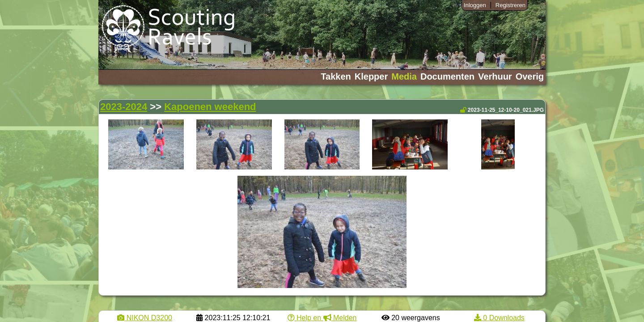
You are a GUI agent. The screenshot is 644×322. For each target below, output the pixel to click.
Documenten (447, 76)
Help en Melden (322, 318)
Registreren (511, 5)
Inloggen (475, 5)
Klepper (371, 76)
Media (404, 76)
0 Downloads (499, 318)
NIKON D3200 (145, 318)
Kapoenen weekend (210, 107)
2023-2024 (124, 107)
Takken (336, 76)
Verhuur (495, 76)
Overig (530, 76)
